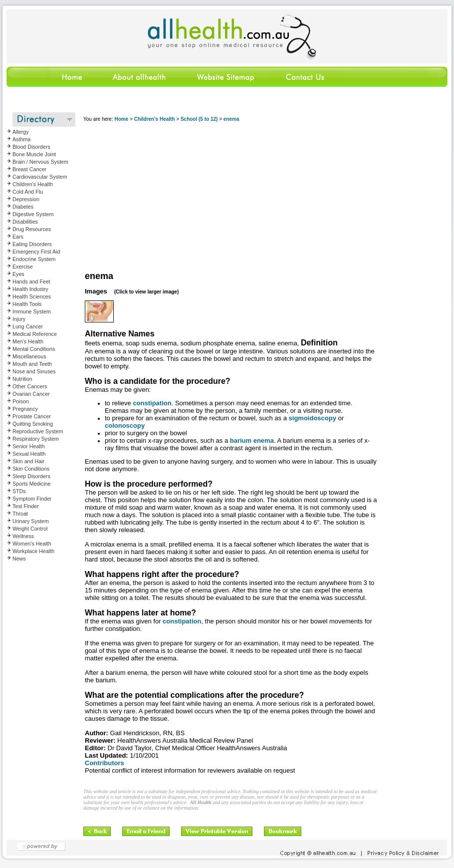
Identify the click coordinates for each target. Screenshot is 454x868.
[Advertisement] (195, 197)
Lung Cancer (28, 326)
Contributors (105, 763)
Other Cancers (30, 386)
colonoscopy (125, 426)
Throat (20, 514)
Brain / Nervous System (40, 162)
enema (231, 119)
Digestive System (33, 214)
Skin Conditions (31, 469)
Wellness (23, 536)
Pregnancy (25, 409)
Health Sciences (32, 296)
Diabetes (23, 207)
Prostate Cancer (32, 416)
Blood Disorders (31, 147)
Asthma (21, 139)
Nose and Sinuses (34, 371)
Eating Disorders (32, 244)
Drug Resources (32, 229)
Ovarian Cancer (31, 394)
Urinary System (31, 521)
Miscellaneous (29, 356)
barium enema (252, 440)
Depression (26, 199)
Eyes (18, 274)
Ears (18, 237)
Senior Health (29, 446)
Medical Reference (35, 334)
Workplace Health (33, 551)
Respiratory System (36, 439)
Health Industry (30, 289)
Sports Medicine (31, 484)
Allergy (21, 132)
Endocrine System (34, 259)
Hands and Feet (31, 282)
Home (121, 119)
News (19, 559)
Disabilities (25, 222)
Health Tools (27, 304)
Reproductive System (38, 431)
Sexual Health (29, 454)
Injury (19, 319)
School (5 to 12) (199, 119)
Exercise (23, 267)
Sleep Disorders (31, 476)
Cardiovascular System (40, 177)
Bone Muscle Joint (34, 154)
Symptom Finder (32, 499)
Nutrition (22, 379)
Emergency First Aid (36, 252)
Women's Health (32, 544)
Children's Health (33, 184)
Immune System (32, 311)
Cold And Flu (28, 192)
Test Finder (26, 506)
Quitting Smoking (33, 424)
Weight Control (30, 529)
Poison (21, 401)
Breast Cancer (29, 169)
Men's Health (28, 341)
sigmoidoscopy (313, 418)
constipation (152, 403)
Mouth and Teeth (32, 364)
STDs (19, 491)
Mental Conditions (34, 349)
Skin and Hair (28, 461)
